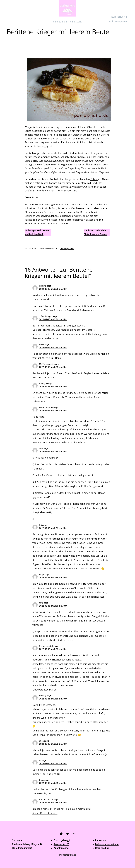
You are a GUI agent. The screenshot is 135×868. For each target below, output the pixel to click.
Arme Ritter (41, 139)
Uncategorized (67, 248)
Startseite (17, 840)
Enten (94, 179)
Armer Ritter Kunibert (45, 813)
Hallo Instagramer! (22, 848)
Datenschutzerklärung (107, 844)
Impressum (101, 840)
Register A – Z (61, 844)
